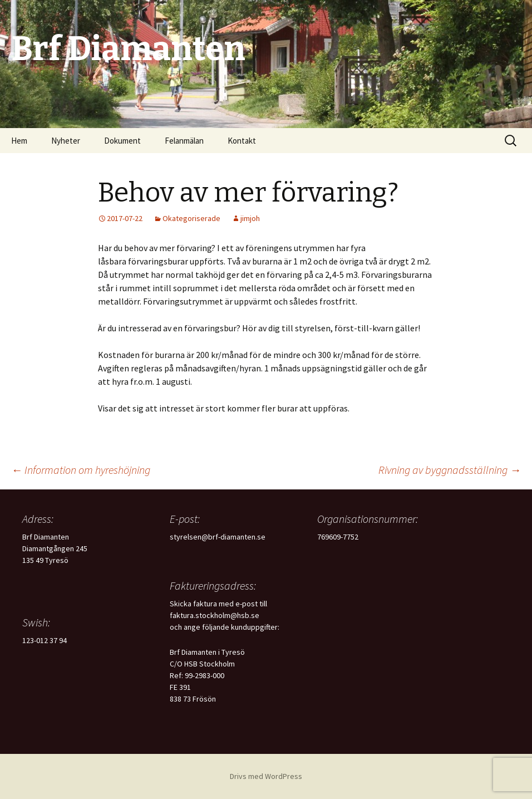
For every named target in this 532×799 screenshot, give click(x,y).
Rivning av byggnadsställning (450, 470)
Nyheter (66, 141)
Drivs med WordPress (266, 776)
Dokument (122, 141)
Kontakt (242, 141)
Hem (19, 141)
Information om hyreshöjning (81, 470)
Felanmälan (184, 141)
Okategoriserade (191, 218)
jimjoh (250, 218)
